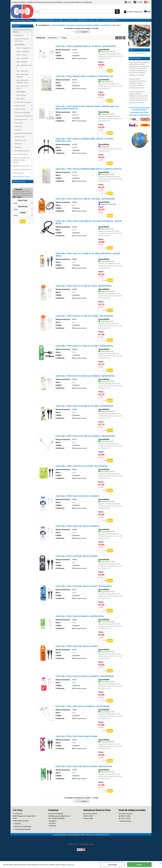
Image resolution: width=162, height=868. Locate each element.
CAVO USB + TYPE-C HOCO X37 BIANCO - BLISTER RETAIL (80, 620)
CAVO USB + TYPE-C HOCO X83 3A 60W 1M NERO (77, 740)
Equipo (60, 21)
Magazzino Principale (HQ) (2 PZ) (109, 234)
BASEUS (75, 85)
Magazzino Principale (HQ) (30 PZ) (109, 179)
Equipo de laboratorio (20, 156)
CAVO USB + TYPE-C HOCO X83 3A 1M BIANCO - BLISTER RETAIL (83, 710)
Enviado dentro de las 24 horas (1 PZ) (110, 121)
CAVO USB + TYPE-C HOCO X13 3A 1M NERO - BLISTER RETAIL (82, 469)
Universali (18, 129)
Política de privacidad (22, 834)
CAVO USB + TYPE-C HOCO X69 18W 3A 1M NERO (77, 650)
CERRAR (160, 863)
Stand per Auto (20, 139)
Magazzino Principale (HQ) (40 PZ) (109, 417)
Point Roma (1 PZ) (104, 123)
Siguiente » (85, 34)
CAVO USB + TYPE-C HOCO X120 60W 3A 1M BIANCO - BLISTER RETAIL (85, 379)
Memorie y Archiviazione (23, 118)
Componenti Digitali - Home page (23, 21)
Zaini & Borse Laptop (22, 153)
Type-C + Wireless (22, 61)
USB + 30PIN (20, 101)
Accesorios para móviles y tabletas (22, 33)
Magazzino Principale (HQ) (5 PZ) (109, 86)
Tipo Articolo (23, 209)
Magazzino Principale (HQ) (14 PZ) (109, 266)
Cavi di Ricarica (20, 47)
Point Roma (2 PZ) (104, 662)
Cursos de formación (108, 21)
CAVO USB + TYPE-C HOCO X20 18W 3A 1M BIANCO (77, 499)
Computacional (81, 21)
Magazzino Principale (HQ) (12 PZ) (109, 296)
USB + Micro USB (22, 73)
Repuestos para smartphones (46, 21)
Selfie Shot (18, 146)
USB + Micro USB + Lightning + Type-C (23, 84)
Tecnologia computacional (22, 172)
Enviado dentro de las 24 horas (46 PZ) (110, 58)
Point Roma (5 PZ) (104, 512)
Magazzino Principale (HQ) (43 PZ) (109, 507)
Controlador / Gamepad (23, 104)
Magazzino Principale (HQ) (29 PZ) (109, 718)
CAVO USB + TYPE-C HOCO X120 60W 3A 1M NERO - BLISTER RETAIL (84, 409)
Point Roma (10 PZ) (104, 61)
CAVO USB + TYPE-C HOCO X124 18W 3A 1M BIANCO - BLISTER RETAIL (85, 439)
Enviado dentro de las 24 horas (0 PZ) (110, 151)
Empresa (18, 828)
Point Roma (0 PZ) (104, 91)
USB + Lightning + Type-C (24, 69)
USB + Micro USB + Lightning (22, 78)
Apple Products (18, 175)
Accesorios (69, 21)
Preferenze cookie (87, 848)
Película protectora (21, 122)
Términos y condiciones (23, 831)
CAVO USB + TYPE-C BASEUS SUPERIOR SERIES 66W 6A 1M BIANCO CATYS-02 (88, 171)
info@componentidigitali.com (59, 820)
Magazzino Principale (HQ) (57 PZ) (109, 688)
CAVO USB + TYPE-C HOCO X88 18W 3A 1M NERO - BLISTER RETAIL (84, 771)
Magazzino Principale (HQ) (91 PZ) (109, 778)
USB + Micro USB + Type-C (22, 89)
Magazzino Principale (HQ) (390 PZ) (109, 56)
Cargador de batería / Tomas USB (22, 42)
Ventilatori (18, 149)
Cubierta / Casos (20, 108)
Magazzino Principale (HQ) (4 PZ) (109, 357)
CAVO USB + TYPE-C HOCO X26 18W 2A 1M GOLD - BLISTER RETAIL (84, 590)
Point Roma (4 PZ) (104, 783)
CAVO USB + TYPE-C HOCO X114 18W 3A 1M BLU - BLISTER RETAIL (84, 289)
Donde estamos (126, 825)
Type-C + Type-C (22, 57)
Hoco (74, 208)
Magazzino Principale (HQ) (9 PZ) (109, 537)
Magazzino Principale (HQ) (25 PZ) (109, 119)
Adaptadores (19, 38)
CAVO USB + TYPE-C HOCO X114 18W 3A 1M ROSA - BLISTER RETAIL (84, 319)
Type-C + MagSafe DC (24, 50)
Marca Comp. (23, 203)
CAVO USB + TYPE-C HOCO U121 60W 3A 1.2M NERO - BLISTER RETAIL (85, 201)
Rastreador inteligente (22, 115)
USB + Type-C (21, 94)
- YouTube (52, 828)
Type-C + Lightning (23, 54)
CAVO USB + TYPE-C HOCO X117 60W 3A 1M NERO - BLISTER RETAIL (84, 349)
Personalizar (113, 865)
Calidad (23, 215)
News (97, 21)
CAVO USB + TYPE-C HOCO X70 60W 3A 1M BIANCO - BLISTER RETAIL (85, 680)
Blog (90, 21)
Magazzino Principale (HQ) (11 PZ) (109, 567)
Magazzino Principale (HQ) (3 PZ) (109, 327)
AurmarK (75, 55)
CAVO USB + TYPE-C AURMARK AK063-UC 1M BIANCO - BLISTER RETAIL (86, 48)
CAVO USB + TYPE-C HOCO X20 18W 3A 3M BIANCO (77, 530)
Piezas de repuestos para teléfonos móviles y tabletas (21, 162)
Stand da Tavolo (20, 142)
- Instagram (52, 825)
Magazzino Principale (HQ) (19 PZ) (109, 628)
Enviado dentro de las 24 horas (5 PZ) (110, 449)
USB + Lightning (22, 64)
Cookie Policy (70, 865)
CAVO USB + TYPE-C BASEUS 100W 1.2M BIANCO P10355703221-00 (84, 79)
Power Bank (19, 125)
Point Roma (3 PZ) (104, 183)
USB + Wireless (21, 97)
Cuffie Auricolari (20, 111)
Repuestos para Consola (21, 168)
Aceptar (139, 865)
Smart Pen (18, 132)
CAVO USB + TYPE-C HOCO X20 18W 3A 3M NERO (77, 560)
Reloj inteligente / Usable (23, 136)
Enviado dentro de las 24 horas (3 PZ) (110, 89)
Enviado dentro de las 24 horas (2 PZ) (110, 479)
